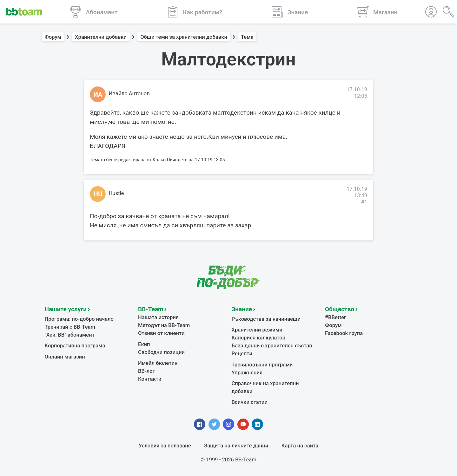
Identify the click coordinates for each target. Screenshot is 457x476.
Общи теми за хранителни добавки (184, 37)
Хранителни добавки (101, 37)
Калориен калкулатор (259, 338)
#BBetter (335, 317)
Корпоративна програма (75, 346)
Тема (247, 37)
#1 (364, 202)
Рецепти (242, 354)
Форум (53, 37)
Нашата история (158, 317)
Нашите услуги (66, 309)
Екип (144, 344)
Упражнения (247, 373)
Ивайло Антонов (129, 94)
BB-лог (146, 371)
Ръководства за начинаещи (266, 319)
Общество (340, 309)
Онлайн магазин (65, 357)
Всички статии (250, 402)
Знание (242, 309)
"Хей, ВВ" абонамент (70, 335)
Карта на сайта (300, 446)
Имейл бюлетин (158, 363)
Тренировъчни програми (262, 365)
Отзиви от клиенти (161, 333)
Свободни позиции (161, 352)
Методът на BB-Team (164, 325)
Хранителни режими (257, 330)
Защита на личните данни (236, 446)
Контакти (150, 379)
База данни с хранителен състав (272, 346)
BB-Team (151, 309)
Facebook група (344, 333)
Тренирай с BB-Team (70, 327)
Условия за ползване (165, 446)
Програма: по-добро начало (79, 319)
